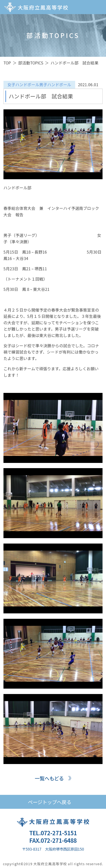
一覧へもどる (49, 778)
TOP (7, 63)
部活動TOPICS (31, 63)
